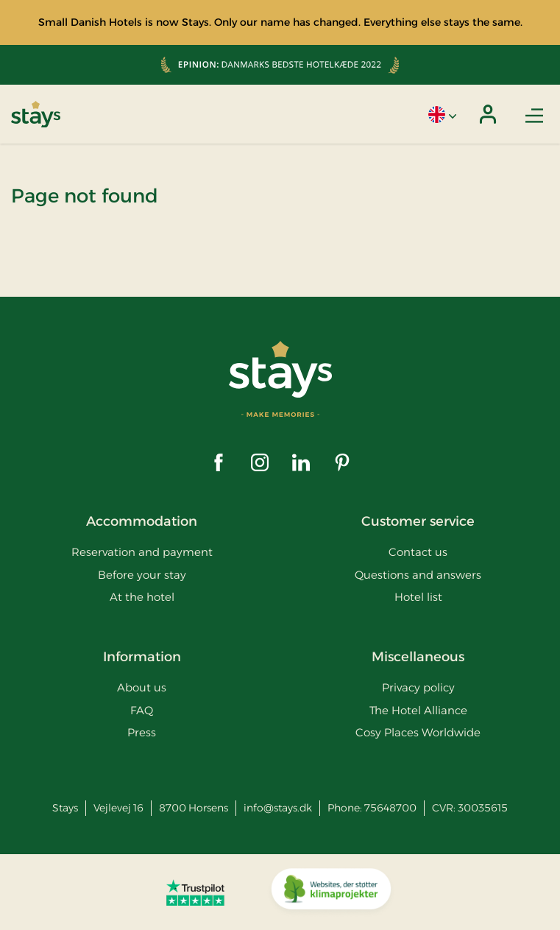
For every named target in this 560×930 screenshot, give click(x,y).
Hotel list (418, 597)
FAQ (142, 710)
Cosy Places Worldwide (418, 732)
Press (142, 732)
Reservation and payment (142, 552)
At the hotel (142, 597)
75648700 (390, 808)
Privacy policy (418, 687)
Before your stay (142, 575)
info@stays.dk (278, 808)
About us (142, 687)
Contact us (418, 552)
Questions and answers (418, 575)
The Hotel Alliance (418, 710)
